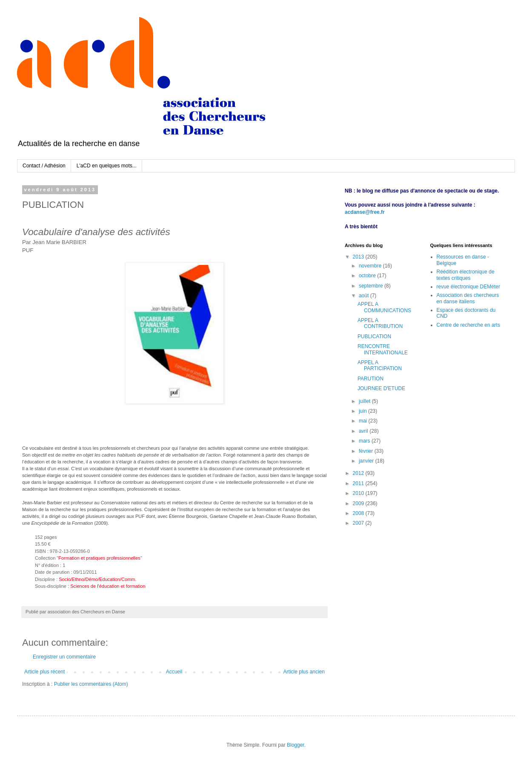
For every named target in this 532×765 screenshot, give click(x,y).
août (365, 296)
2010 (359, 493)
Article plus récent (44, 672)
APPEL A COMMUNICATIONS (384, 307)
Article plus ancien (304, 672)
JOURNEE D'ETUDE (381, 388)
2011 (359, 483)
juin (363, 411)
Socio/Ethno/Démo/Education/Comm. (97, 579)
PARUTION (370, 379)
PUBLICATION (374, 336)
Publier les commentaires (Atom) (91, 684)
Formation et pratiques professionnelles (99, 558)
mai (364, 421)
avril (364, 431)
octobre (368, 276)
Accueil (174, 672)
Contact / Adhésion (44, 166)
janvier (367, 461)
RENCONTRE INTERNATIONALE (383, 349)
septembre (372, 286)
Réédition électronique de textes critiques (466, 275)
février (367, 451)
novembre (371, 266)
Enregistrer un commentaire (64, 657)
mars (365, 441)
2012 (359, 473)
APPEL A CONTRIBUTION (380, 323)
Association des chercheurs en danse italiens (468, 298)
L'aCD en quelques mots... (107, 166)
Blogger (296, 745)
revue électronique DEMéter (468, 287)
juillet (365, 401)
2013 (359, 257)
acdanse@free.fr (365, 212)
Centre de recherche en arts (468, 325)
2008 (359, 513)
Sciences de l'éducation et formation (108, 586)
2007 (359, 523)
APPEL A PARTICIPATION (380, 365)
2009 (359, 503)
